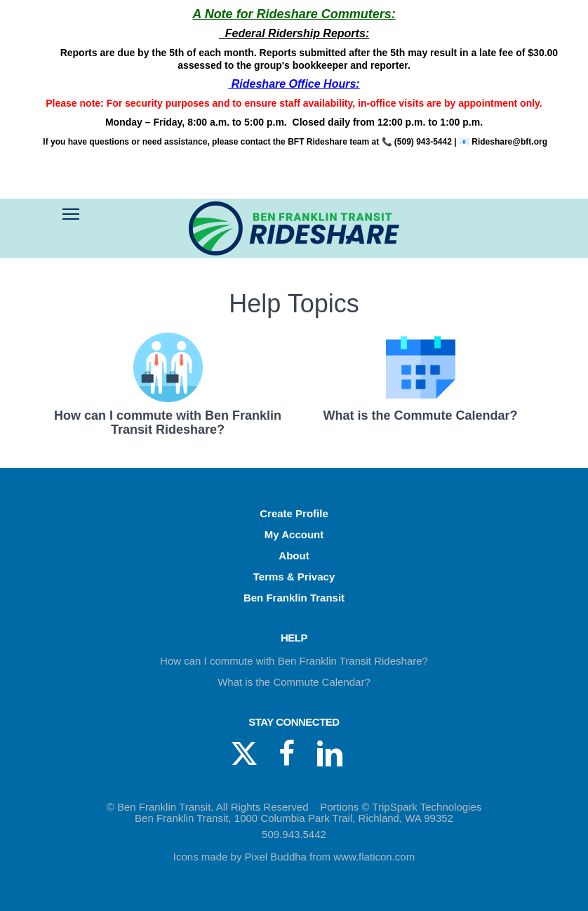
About (294, 556)
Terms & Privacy (294, 577)
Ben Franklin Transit (294, 598)
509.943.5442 (294, 834)
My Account (294, 534)
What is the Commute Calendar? (294, 682)
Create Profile (294, 513)
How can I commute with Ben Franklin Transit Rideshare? (294, 661)
